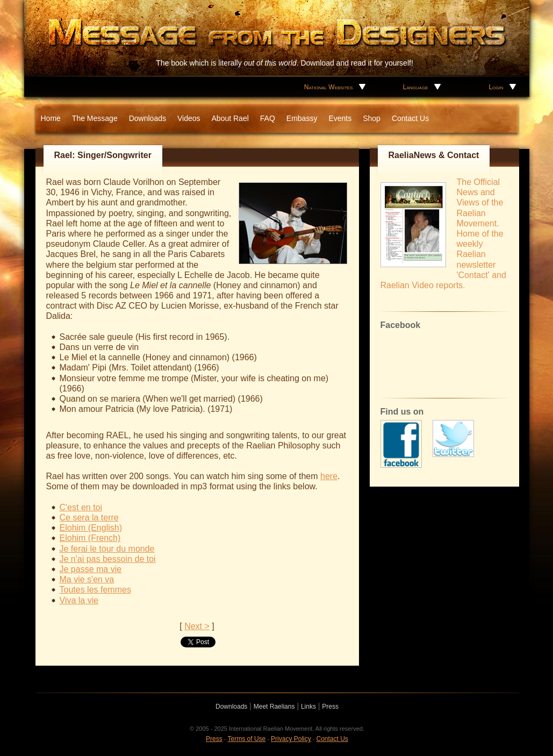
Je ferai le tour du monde (107, 549)
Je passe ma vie (91, 569)
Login (496, 87)
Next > (197, 626)
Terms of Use (247, 739)
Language (416, 87)
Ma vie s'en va (87, 579)
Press (330, 707)
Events (340, 118)
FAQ (268, 118)
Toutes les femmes (95, 590)
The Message (95, 118)
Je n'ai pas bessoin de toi (108, 559)
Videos (189, 118)
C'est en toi (81, 507)
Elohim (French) (90, 538)
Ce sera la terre (89, 518)
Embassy (302, 118)
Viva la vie (79, 600)
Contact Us (410, 118)
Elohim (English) (91, 528)
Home (51, 118)
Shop (372, 118)
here (329, 476)
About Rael (230, 118)
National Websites (329, 87)
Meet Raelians (274, 707)
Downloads (148, 118)
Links (308, 707)
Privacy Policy (291, 739)
